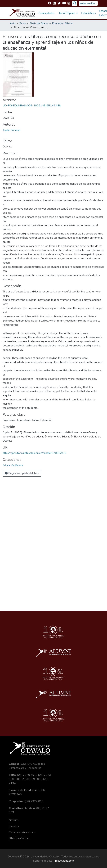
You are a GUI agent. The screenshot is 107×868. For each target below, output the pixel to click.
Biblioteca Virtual (19, 838)
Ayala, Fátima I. (12, 130)
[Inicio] (22, 13)
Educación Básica (62, 23)
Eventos (14, 826)
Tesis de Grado (39, 23)
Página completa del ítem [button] (22, 473)
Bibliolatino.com (64, 861)
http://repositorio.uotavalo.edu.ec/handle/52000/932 (34, 453)
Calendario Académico (22, 832)
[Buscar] (75, 3)
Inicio (12, 23)
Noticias (14, 820)
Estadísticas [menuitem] (88, 13)
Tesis (23, 23)
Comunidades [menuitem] (46, 13)
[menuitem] (68, 13)
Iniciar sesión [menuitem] (87, 3)
